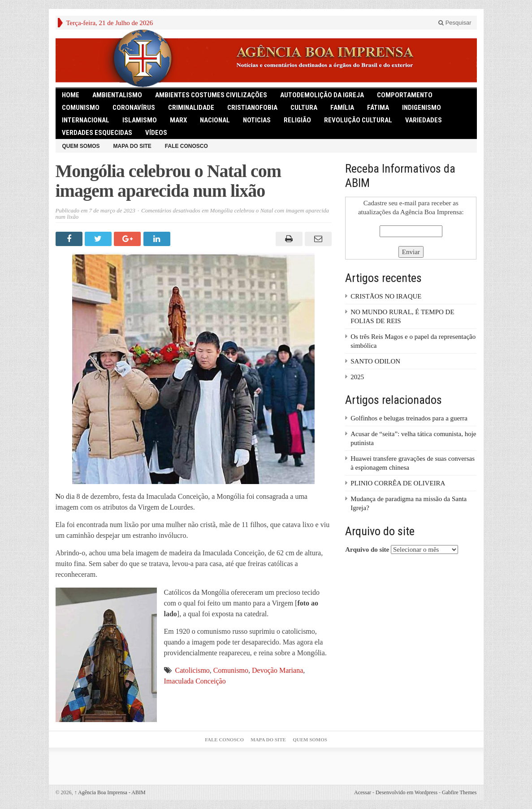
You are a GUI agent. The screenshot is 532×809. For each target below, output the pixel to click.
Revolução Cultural (358, 120)
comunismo (81, 108)
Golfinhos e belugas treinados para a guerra (409, 418)
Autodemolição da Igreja (322, 95)
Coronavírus (134, 108)
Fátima (378, 108)
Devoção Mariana (277, 670)
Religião (297, 120)
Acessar (363, 792)
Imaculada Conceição (195, 681)
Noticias (257, 120)
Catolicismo (192, 670)
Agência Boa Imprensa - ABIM (110, 792)
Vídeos (156, 133)
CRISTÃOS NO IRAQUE (386, 296)
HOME (71, 95)
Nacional (215, 120)
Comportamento (405, 95)
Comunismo (231, 670)
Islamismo (140, 120)
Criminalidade (191, 108)
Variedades (424, 120)
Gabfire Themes (459, 792)
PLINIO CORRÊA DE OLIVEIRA (398, 483)
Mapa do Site (132, 146)
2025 (357, 377)
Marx (178, 120)
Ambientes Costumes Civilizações (211, 95)
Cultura (304, 108)
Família (342, 108)
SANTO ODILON (375, 361)
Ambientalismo (117, 95)
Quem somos (81, 146)
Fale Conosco (186, 146)
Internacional (86, 120)
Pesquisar (455, 23)
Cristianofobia (252, 108)
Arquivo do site (367, 549)
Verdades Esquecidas (97, 133)
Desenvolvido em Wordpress (407, 792)
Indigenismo (422, 108)
